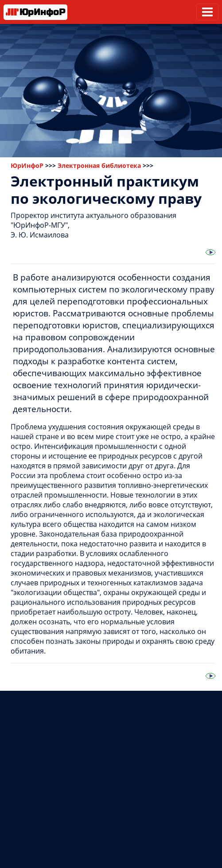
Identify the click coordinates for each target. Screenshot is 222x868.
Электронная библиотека (99, 165)
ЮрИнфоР (27, 165)
